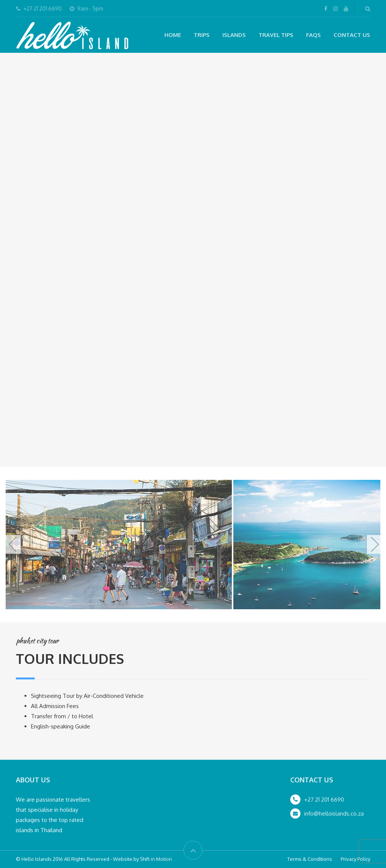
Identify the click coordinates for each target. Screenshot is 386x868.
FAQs (313, 35)
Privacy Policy (355, 859)
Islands (234, 35)
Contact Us (352, 35)
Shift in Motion (156, 859)
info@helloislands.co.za (334, 813)
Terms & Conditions (310, 859)
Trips (202, 35)
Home (173, 35)
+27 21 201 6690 (324, 800)
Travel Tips (276, 35)
